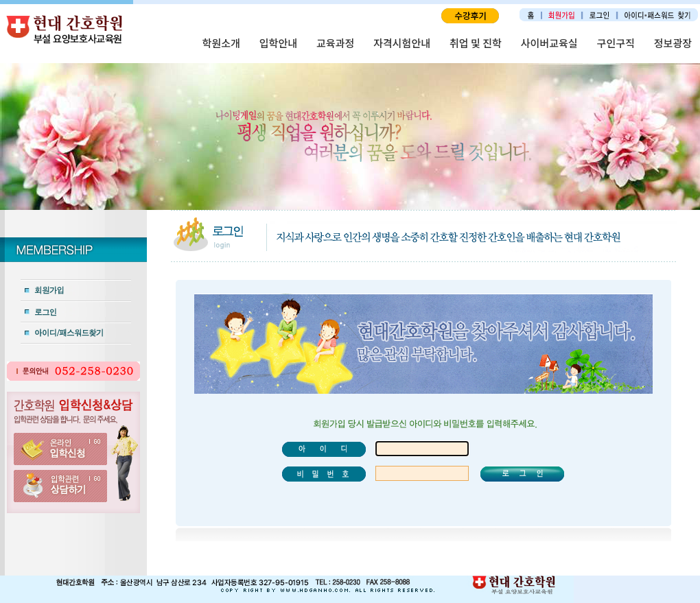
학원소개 (221, 43)
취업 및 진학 (476, 43)
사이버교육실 (549, 43)
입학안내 (278, 43)
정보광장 (673, 43)
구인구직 (616, 43)
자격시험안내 (402, 43)
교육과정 (335, 43)
